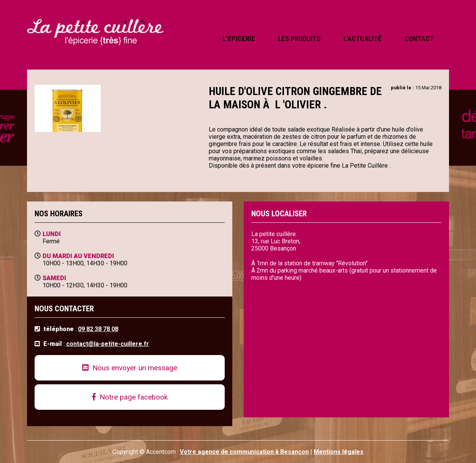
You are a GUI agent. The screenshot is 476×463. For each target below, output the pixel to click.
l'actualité (363, 39)
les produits (299, 39)
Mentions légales (339, 452)
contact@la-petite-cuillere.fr (108, 344)
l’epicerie (239, 39)
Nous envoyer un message (130, 368)
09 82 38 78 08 (98, 329)
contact (419, 39)
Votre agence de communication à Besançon (244, 452)
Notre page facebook (130, 397)
